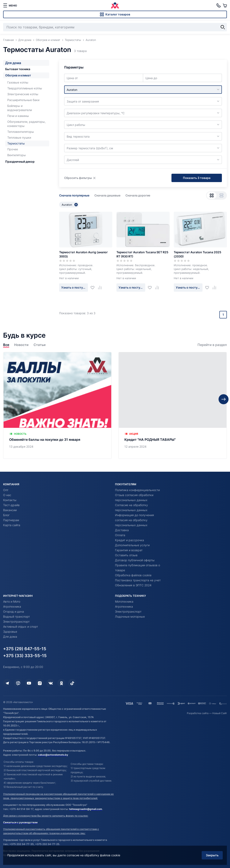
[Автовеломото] (115, 5)
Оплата (120, 535)
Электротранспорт (16, 622)
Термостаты (16, 143)
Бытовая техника (18, 69)
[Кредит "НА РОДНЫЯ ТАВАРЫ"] (173, 405)
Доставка (122, 530)
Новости (21, 345)
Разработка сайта (198, 713)
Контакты (10, 500)
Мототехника (124, 601)
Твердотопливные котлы (25, 88)
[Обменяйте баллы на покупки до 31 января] (57, 405)
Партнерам (11, 520)
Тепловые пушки (19, 137)
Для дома (13, 63)
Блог (6, 515)
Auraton (70, 205)
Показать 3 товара (197, 178)
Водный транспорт (16, 616)
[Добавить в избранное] (94, 287)
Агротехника (12, 606)
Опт (6, 490)
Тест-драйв (11, 505)
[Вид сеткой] (212, 195)
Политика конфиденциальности (137, 490)
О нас (7, 495)
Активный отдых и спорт (21, 627)
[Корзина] (225, 5)
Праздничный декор (20, 162)
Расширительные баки (23, 100)
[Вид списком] (221, 195)
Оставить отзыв (126, 555)
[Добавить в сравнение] (101, 287)
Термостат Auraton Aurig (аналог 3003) (83, 254)
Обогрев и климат (18, 75)
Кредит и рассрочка (129, 540)
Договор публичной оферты (135, 560)
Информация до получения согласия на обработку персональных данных (134, 520)
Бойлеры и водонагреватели (20, 108)
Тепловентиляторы (21, 132)
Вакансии (10, 510)
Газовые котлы (18, 82)
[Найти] (223, 27)
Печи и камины (18, 116)
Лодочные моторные (130, 616)
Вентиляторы (17, 155)
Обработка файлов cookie (133, 575)
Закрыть (212, 855)
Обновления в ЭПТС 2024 (133, 585)
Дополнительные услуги (132, 545)
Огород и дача (14, 611)
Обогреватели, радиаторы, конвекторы (26, 124)
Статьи (40, 345)
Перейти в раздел (212, 345)
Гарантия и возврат (129, 550)
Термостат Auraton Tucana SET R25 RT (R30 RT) (142, 254)
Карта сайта (12, 525)
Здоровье (10, 632)
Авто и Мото (12, 601)
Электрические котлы (23, 94)
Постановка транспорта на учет (138, 580)
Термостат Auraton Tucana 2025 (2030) (197, 254)
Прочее (13, 149)
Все (6, 345)
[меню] (10, 5)
